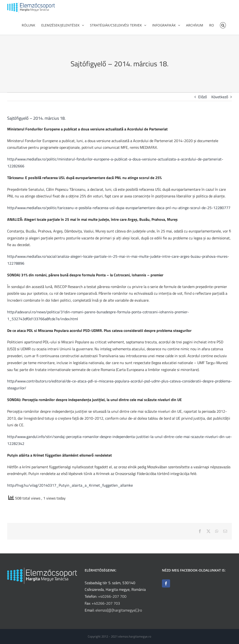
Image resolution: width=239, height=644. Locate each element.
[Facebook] (166, 583)
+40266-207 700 (112, 596)
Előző (203, 104)
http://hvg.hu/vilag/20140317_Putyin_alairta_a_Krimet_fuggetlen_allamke (70, 492)
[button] (223, 25)
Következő (220, 104)
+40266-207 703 (106, 603)
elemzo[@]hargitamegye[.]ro (119, 610)
